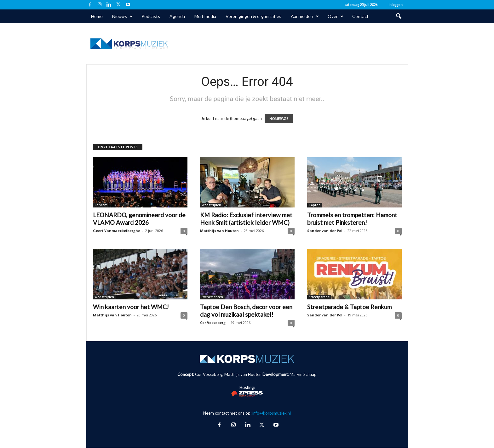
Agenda (177, 16)
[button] (399, 16)
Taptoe (315, 205)
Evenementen (212, 297)
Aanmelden (305, 16)
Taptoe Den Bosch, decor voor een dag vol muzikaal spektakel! (246, 311)
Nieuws (122, 16)
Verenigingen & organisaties (253, 16)
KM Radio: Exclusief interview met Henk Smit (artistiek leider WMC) (246, 219)
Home (97, 16)
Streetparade (319, 297)
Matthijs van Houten (219, 231)
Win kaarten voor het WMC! (131, 307)
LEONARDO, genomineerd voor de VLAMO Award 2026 (139, 219)
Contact (360, 16)
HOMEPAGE (279, 119)
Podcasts (151, 16)
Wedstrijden (211, 205)
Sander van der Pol (325, 231)
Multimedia (205, 16)
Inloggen (396, 5)
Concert (101, 205)
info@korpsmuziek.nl (272, 413)
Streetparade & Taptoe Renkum (349, 307)
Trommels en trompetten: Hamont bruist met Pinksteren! (352, 219)
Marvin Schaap (303, 374)
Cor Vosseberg (213, 323)
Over (336, 16)
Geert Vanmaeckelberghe (117, 231)
